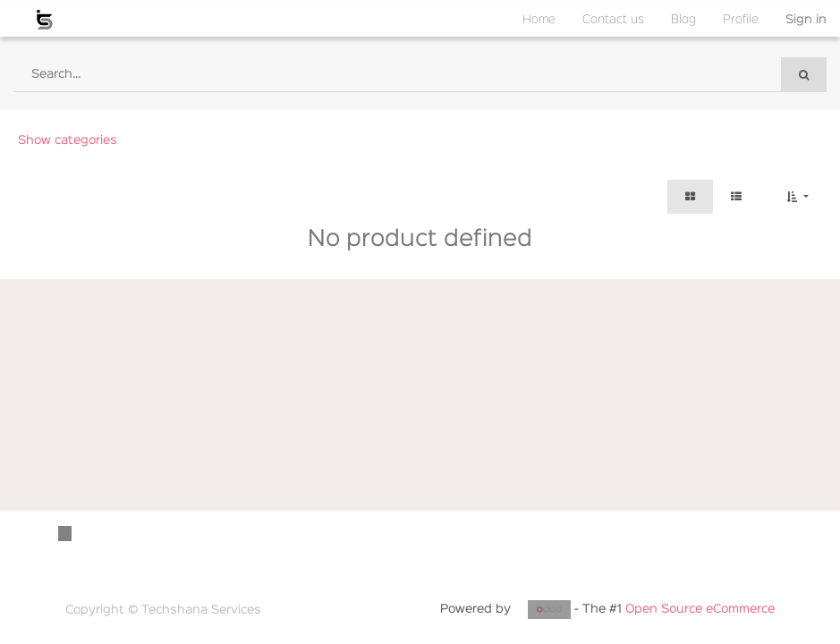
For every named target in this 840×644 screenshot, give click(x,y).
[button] (798, 197)
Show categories (68, 140)
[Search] (804, 75)
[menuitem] (539, 20)
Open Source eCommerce (700, 609)
